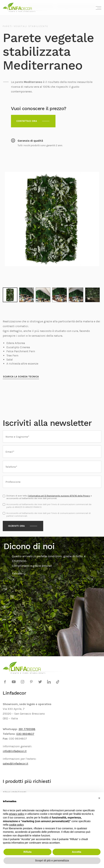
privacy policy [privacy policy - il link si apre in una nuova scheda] (17, 814)
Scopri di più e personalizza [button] (52, 860)
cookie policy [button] (16, 825)
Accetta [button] (77, 852)
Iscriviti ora (16, 526)
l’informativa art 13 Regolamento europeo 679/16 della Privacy (59, 496)
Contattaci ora (27, 121)
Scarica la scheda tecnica (21, 377)
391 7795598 (27, 729)
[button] (99, 798)
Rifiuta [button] (27, 852)
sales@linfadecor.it (15, 764)
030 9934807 (25, 734)
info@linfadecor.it (15, 751)
